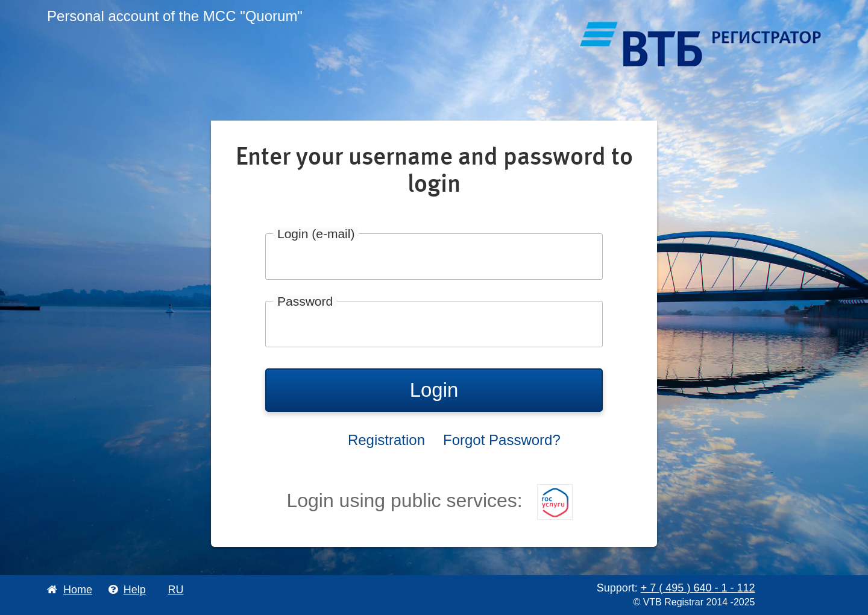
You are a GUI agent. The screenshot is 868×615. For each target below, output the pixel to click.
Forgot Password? (502, 440)
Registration (386, 440)
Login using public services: (429, 500)
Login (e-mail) (316, 234)
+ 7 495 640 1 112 (698, 588)
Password (305, 301)
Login (434, 390)
